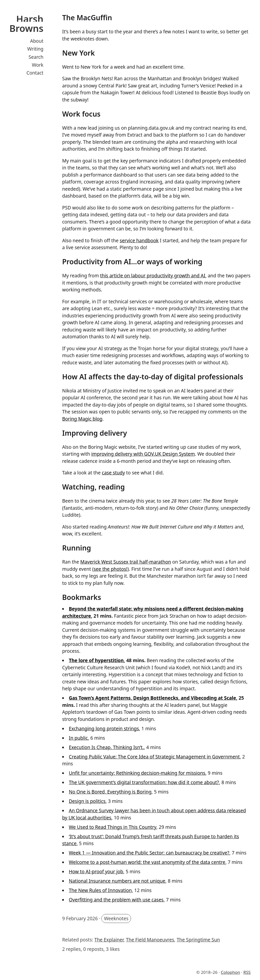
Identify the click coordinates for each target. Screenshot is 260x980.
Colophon (230, 972)
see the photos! (110, 569)
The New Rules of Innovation (100, 890)
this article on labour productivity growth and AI (153, 276)
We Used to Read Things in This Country (113, 827)
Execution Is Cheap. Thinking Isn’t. (106, 747)
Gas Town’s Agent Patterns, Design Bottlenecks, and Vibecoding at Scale (152, 698)
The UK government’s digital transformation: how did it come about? (144, 782)
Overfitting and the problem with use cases (116, 900)
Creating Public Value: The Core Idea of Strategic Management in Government (154, 757)
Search (36, 57)
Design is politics (87, 801)
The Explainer (109, 940)
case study (113, 473)
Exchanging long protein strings (104, 729)
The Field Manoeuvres (150, 940)
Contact (35, 73)
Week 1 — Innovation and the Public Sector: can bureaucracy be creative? (149, 853)
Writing (35, 49)
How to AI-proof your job (96, 872)
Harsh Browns (26, 23)
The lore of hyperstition (96, 660)
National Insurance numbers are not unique (117, 881)
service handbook (139, 241)
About (37, 41)
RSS (247, 972)
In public (78, 738)
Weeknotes (116, 919)
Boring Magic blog (82, 419)
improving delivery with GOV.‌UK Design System (143, 454)
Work (38, 65)
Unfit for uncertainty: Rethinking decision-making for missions (137, 773)
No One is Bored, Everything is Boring (110, 792)
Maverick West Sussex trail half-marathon (126, 562)
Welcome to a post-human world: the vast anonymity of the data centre (147, 862)
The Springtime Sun (198, 940)
